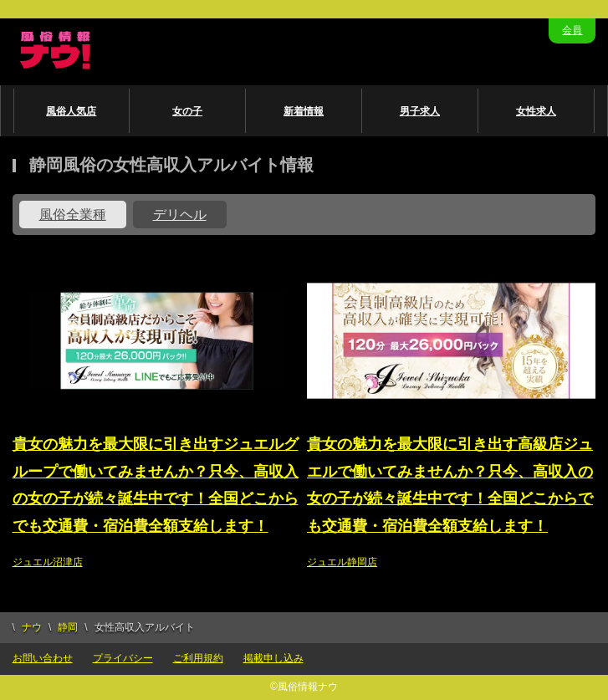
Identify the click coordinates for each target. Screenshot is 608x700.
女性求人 (536, 111)
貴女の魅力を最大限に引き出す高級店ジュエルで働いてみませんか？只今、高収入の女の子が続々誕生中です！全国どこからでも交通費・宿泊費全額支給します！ (450, 485)
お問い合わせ (43, 658)
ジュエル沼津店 (48, 562)
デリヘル (180, 215)
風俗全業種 (73, 215)
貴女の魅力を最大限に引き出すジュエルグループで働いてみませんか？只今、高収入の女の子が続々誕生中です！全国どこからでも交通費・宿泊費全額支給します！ (156, 485)
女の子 (187, 111)
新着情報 (304, 111)
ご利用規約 (198, 658)
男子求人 (420, 111)
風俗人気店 (71, 111)
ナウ (32, 627)
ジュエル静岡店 (342, 562)
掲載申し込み (273, 658)
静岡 (68, 627)
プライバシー (123, 658)
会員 (572, 30)
